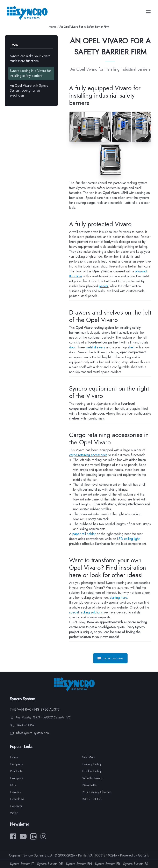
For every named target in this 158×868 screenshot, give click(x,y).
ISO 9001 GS (92, 799)
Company (16, 764)
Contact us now (110, 658)
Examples (16, 778)
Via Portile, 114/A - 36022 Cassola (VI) (40, 717)
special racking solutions (86, 612)
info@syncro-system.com (30, 733)
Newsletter (90, 785)
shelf (131, 347)
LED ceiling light (128, 539)
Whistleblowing (93, 778)
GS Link (143, 855)
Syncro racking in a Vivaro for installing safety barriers (30, 73)
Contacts (16, 806)
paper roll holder (84, 534)
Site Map (88, 757)
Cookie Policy (92, 771)
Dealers (15, 792)
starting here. (118, 598)
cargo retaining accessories (88, 455)
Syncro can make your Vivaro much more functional (30, 58)
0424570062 (22, 725)
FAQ (13, 785)
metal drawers (95, 347)
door (72, 347)
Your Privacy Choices (97, 792)
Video (14, 813)
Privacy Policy (92, 764)
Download (17, 799)
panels (103, 286)
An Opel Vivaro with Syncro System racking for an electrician (29, 90)
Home (53, 27)
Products (16, 771)
